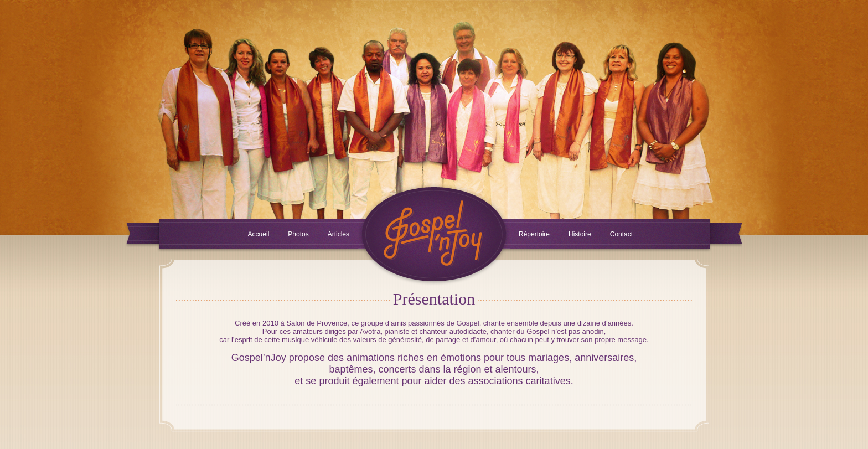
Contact (621, 234)
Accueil (259, 234)
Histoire (580, 234)
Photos (298, 234)
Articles (339, 234)
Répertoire (534, 234)
